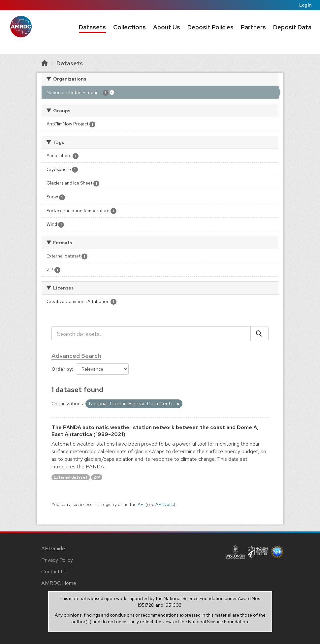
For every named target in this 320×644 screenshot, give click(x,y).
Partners (253, 27)
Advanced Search (76, 356)
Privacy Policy (57, 560)
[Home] (45, 63)
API (141, 504)
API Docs (164, 504)
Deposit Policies (210, 27)
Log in (305, 5)
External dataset (71, 477)
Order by (62, 369)
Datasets (92, 27)
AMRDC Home (59, 583)
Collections (129, 27)
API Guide (53, 548)
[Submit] (259, 334)
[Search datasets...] (151, 334)
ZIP (97, 477)
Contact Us (54, 572)
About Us (167, 27)
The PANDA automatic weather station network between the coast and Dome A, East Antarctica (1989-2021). (155, 431)
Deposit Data (292, 27)
